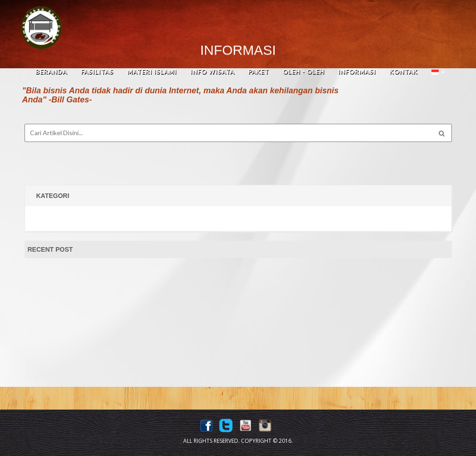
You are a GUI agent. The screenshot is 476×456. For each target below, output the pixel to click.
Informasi (357, 71)
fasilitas (97, 71)
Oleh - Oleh (304, 71)
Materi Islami (152, 71)
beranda (51, 71)
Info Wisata (213, 71)
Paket (259, 71)
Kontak (404, 71)
